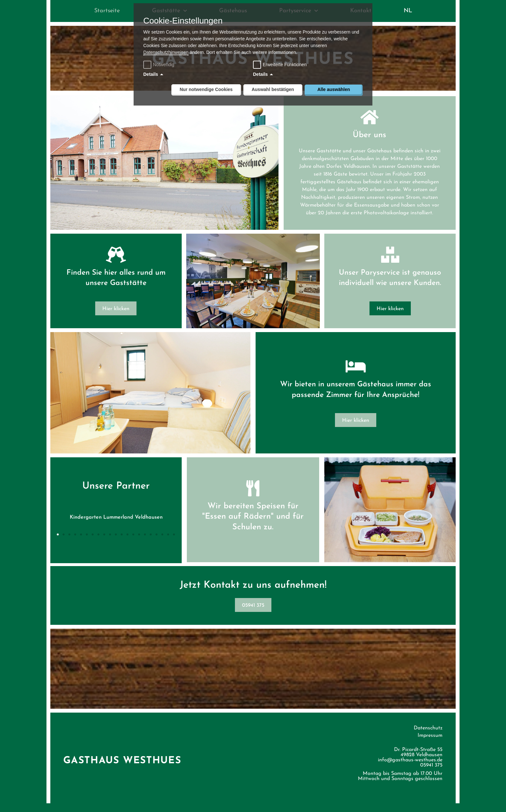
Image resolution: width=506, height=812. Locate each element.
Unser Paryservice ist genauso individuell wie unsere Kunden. (390, 281)
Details (151, 74)
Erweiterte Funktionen (285, 65)
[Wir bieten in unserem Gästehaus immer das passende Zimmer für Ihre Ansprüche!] (355, 375)
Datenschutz (428, 737)
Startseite (107, 11)
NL (408, 11)
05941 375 (431, 774)
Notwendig (160, 65)
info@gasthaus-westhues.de (410, 769)
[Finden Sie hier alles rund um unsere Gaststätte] (116, 258)
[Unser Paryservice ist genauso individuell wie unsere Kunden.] (390, 253)
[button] (58, 543)
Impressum (430, 744)
